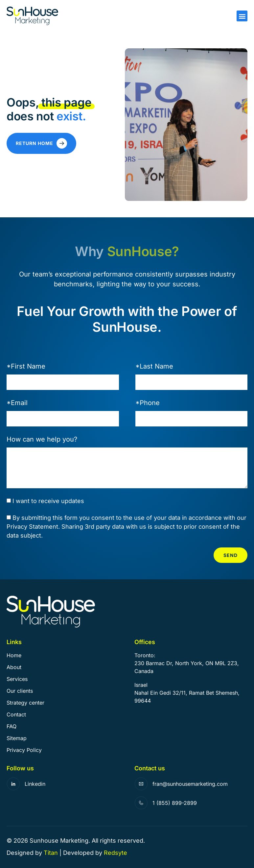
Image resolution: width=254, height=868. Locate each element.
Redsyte (115, 853)
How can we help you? (42, 439)
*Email (17, 403)
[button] (242, 16)
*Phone (148, 403)
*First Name (26, 366)
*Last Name (154, 366)
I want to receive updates (48, 501)
